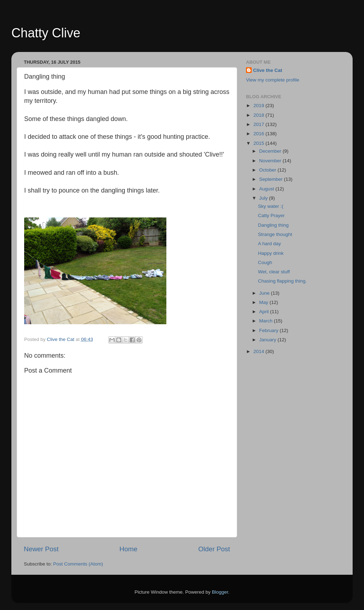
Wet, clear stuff (274, 272)
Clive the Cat (268, 70)
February (269, 330)
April (265, 312)
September (272, 179)
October (268, 170)
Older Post (214, 549)
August (267, 189)
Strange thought (275, 234)
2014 (259, 351)
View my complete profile (273, 80)
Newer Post (41, 549)
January (268, 340)
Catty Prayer (271, 215)
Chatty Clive (46, 33)
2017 (259, 124)
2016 (259, 134)
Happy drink (271, 253)
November (271, 161)
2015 (259, 143)
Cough (265, 262)
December (271, 151)
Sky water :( (271, 206)
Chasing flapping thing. (282, 281)
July (264, 198)
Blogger (220, 592)
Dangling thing (273, 225)
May (264, 302)
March (266, 321)
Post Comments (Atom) (78, 564)
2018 (259, 115)
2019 (259, 106)
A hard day (270, 244)
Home (128, 549)
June (265, 293)
